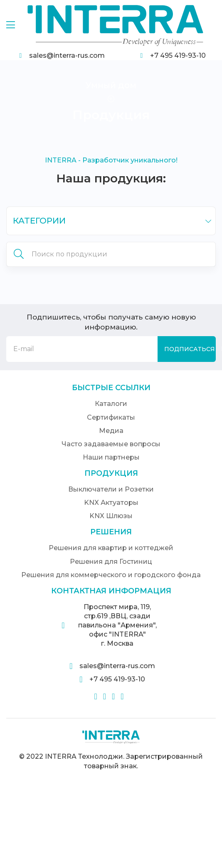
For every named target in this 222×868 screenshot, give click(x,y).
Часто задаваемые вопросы (111, 444)
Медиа (111, 431)
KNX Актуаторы (111, 503)
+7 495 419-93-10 (178, 55)
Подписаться (190, 349)
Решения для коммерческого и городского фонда (111, 575)
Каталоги (111, 404)
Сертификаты (111, 417)
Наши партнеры (111, 457)
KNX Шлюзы (111, 516)
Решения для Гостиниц (111, 562)
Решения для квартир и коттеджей (111, 548)
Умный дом (111, 85)
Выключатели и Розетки (111, 489)
